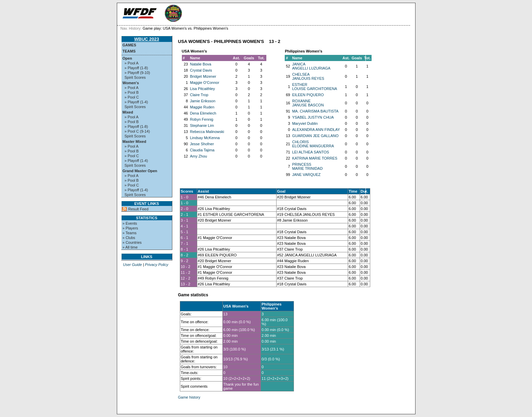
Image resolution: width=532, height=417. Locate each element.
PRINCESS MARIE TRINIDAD (308, 166)
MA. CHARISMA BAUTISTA (315, 111)
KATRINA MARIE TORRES (315, 158)
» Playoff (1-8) (136, 68)
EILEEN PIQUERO (308, 95)
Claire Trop (199, 95)
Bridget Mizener (203, 76)
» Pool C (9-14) (137, 131)
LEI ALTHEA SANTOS (311, 152)
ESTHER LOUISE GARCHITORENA (315, 87)
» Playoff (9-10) (137, 73)
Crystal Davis (201, 70)
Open (127, 58)
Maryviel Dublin (305, 123)
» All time (130, 247)
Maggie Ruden (202, 107)
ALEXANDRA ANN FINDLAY (316, 130)
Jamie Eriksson (203, 101)
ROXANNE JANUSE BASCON (308, 103)
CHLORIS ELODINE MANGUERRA (313, 144)
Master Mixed (135, 142)
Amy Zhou (199, 156)
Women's (131, 83)
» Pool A (132, 63)
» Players (130, 228)
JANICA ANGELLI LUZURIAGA (311, 66)
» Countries (132, 242)
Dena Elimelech (203, 113)
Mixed (128, 112)
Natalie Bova (201, 64)
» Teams (130, 233)
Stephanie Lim (202, 125)
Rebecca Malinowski (207, 132)
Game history (189, 397)
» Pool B (132, 92)
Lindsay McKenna (205, 138)
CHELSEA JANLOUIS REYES (308, 76)
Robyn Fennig (202, 119)
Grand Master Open (140, 171)
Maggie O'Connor (205, 83)
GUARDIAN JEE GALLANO (315, 136)
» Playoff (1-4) (136, 102)
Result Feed (138, 209)
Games (129, 45)
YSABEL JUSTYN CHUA (313, 117)
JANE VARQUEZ (307, 175)
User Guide (132, 265)
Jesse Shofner (202, 144)
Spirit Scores (135, 77)
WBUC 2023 (147, 39)
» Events (130, 223)
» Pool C (132, 97)
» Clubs (129, 238)
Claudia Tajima (202, 150)
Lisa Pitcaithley (202, 89)
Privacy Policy (157, 265)
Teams (129, 51)
